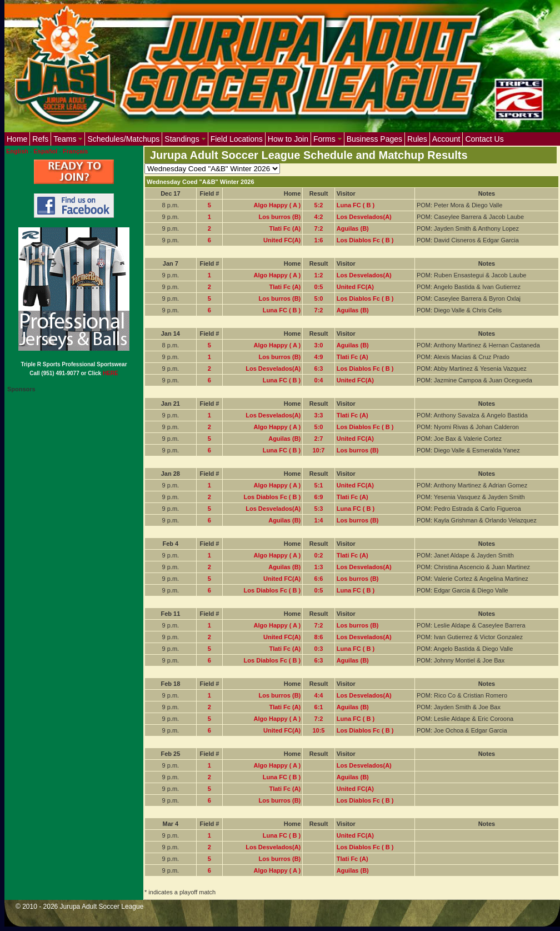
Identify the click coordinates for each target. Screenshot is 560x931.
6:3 (319, 369)
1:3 (319, 567)
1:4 (319, 520)
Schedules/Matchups (123, 139)
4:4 (319, 695)
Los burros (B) (279, 217)
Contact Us (484, 139)
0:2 (319, 555)
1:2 (319, 275)
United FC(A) (282, 240)
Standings (185, 139)
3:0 (319, 345)
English (17, 151)
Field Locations (237, 139)
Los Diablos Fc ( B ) (365, 240)
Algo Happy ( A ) (277, 205)
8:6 (319, 637)
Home (17, 139)
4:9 (319, 357)
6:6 (319, 579)
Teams (68, 139)
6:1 (319, 707)
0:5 (319, 287)
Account (446, 139)
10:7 (318, 450)
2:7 (319, 439)
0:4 (319, 380)
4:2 (319, 217)
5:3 (319, 509)
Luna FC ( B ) (356, 205)
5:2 (319, 205)
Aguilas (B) (353, 228)
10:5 (318, 730)
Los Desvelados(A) (364, 217)
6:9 (319, 497)
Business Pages (374, 139)
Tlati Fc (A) (285, 228)
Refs (40, 139)
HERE (111, 373)
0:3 (319, 649)
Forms (327, 139)
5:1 (319, 485)
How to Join (288, 139)
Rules (417, 139)
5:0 (319, 298)
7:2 (319, 228)
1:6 (319, 240)
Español (46, 151)
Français (75, 151)
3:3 (319, 415)
